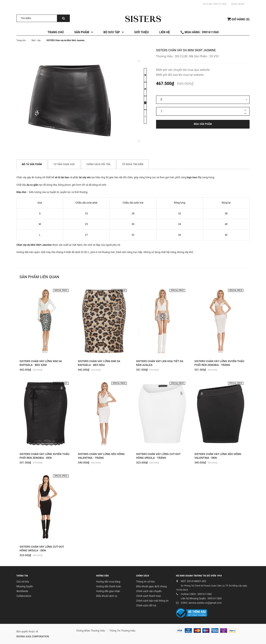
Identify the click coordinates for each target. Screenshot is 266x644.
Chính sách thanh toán (148, 596)
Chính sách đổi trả (146, 606)
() (238, 19)
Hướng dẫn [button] (102, 576)
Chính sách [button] (143, 576)
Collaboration (24, 596)
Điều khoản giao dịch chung (151, 586)
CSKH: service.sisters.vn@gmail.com (201, 603)
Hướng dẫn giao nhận (108, 591)
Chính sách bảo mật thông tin (152, 601)
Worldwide (22, 591)
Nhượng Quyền (25, 586)
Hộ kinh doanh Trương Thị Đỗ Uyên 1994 (199, 576)
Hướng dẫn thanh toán (109, 586)
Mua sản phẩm (203, 124)
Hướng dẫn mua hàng (108, 582)
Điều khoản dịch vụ (107, 596)
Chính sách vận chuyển (149, 591)
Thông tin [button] (22, 576)
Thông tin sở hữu (145, 582)
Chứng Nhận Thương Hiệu (91, 631)
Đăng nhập (238, 4)
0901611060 (220, 4)
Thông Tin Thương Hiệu (122, 631)
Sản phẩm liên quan (39, 277)
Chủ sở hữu (23, 582)
